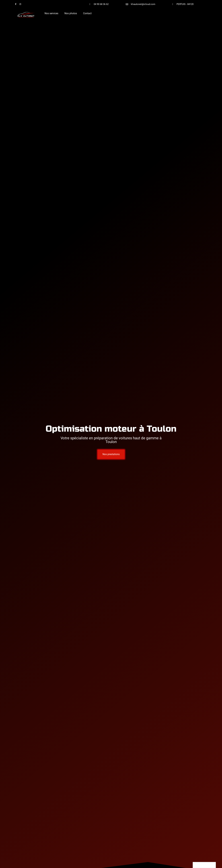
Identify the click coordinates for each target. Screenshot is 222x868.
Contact (87, 13)
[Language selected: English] (204, 865)
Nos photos (71, 13)
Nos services (51, 13)
